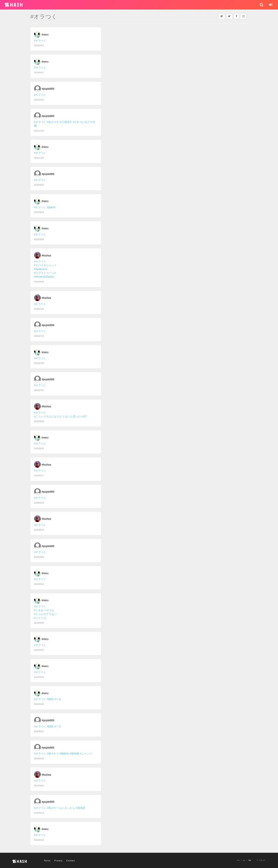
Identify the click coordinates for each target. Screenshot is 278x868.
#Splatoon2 (41, 269)
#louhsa (46, 255)
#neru (45, 35)
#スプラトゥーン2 (45, 273)
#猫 (49, 754)
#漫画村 (81, 808)
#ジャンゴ (40, 618)
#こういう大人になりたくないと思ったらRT (61, 416)
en (238, 860)
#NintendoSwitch (44, 277)
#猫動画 (64, 754)
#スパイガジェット (46, 265)
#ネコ (55, 754)
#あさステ (53, 122)
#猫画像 (74, 754)
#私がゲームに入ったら (61, 808)
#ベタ (58, 699)
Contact (71, 861)
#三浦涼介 (66, 122)
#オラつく (40, 40)
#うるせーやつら (44, 610)
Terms (47, 861)
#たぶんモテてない (46, 614)
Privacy (58, 861)
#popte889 (48, 89)
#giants (51, 207)
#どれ (76, 122)
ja (244, 860)
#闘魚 (50, 699)
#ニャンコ (86, 754)
